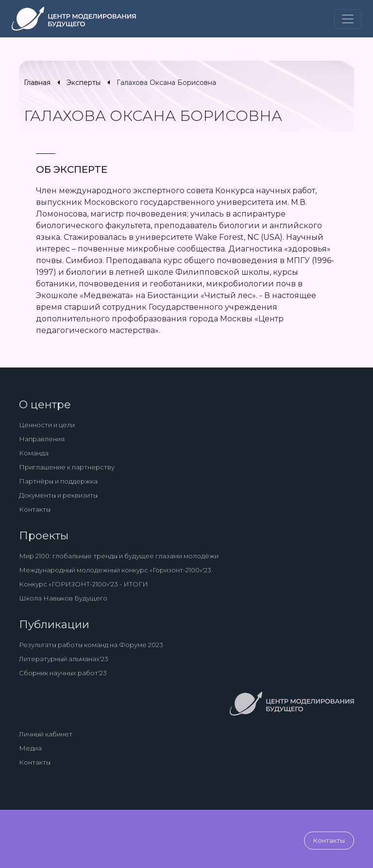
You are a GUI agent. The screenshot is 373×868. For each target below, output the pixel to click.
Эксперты (84, 83)
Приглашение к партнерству (67, 467)
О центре (45, 405)
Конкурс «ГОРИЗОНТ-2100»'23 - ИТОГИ (84, 584)
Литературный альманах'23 (64, 659)
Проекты (44, 536)
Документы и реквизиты (58, 495)
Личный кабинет (46, 734)
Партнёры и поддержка (58, 481)
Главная (37, 83)
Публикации (54, 625)
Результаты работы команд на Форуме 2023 (91, 645)
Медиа (30, 748)
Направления (42, 439)
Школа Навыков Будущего (63, 598)
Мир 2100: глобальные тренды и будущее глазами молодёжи (119, 556)
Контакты (35, 509)
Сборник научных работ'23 (63, 673)
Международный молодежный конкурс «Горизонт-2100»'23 (115, 570)
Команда (34, 453)
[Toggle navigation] (348, 19)
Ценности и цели (47, 425)
